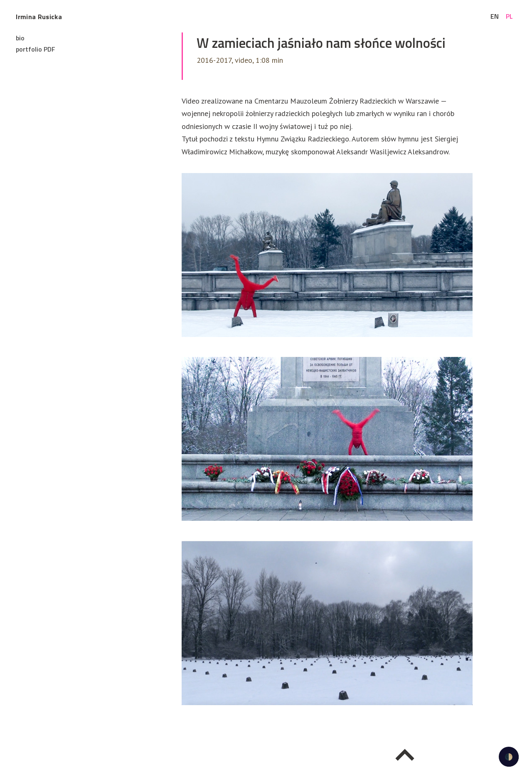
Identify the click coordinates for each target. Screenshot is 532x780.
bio (20, 38)
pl (509, 16)
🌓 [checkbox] (509, 757)
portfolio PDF (36, 49)
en (495, 16)
